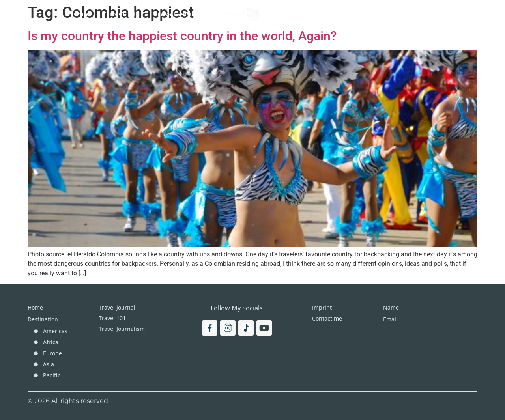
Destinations (300, 14)
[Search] (444, 14)
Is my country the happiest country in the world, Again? (182, 36)
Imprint (383, 14)
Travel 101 (121, 14)
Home (79, 14)
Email (390, 319)
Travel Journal (180, 14)
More (347, 14)
